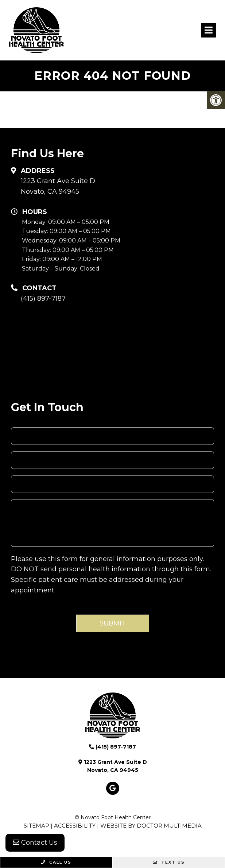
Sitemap (36, 826)
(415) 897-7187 (43, 299)
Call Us (56, 862)
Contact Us (35, 843)
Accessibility (75, 826)
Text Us (169, 862)
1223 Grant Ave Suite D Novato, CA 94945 (58, 186)
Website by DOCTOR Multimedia (151, 826)
